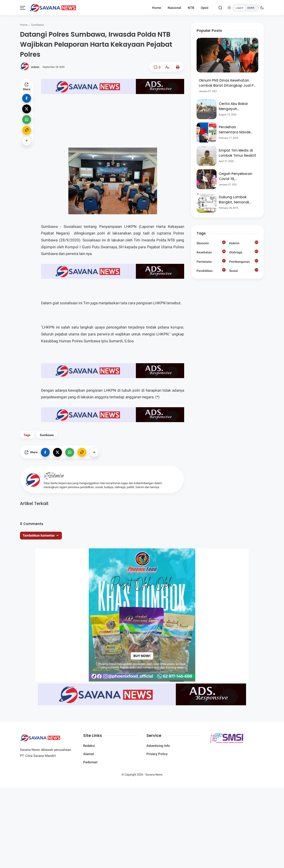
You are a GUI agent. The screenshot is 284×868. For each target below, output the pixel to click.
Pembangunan (244, 261)
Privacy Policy (157, 754)
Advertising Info (158, 746)
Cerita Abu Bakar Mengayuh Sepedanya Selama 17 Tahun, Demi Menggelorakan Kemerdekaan (236, 106)
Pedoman (90, 762)
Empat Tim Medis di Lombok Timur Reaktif (237, 153)
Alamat (89, 754)
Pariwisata (211, 261)
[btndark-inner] (246, 8)
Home (157, 8)
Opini (205, 8)
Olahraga (244, 252)
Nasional (174, 8)
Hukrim (244, 243)
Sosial (244, 271)
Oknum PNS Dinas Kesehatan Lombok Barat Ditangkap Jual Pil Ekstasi (227, 83)
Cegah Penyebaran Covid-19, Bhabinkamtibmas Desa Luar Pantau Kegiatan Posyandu (236, 176)
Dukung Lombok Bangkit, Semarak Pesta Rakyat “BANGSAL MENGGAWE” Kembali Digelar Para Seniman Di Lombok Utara (237, 200)
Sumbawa (37, 25)
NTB (191, 8)
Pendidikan (211, 270)
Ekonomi (211, 243)
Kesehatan (211, 252)
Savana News (154, 775)
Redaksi (89, 746)
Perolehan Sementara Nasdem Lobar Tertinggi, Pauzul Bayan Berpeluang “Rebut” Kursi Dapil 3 (236, 130)
